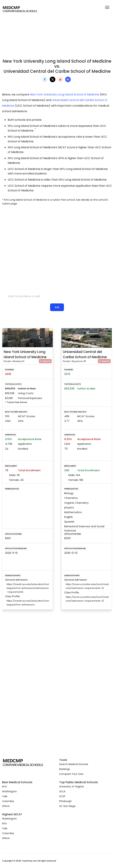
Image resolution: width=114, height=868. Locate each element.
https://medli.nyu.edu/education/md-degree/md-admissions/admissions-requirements (28, 588)
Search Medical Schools (74, 764)
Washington (9, 791)
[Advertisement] (57, 238)
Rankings (65, 769)
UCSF (62, 796)
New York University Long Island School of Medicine (65, 94)
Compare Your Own (71, 774)
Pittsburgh (65, 801)
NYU (4, 787)
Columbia (8, 801)
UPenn (6, 806)
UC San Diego (67, 806)
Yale (5, 796)
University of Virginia (71, 787)
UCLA (62, 791)
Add (57, 307)
